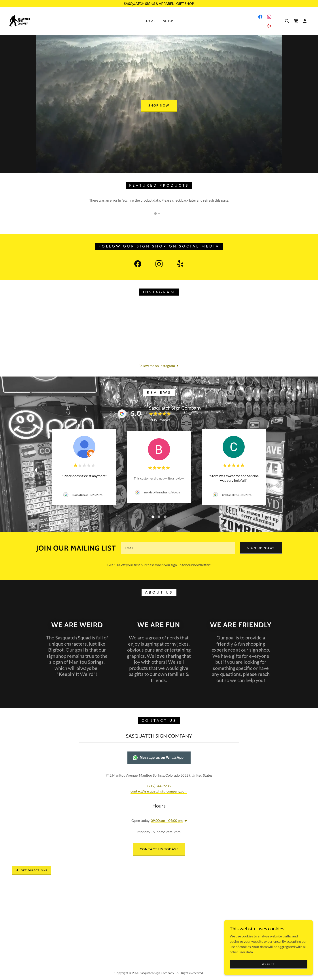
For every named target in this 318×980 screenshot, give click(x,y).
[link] (19, 21)
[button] (305, 21)
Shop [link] (168, 21)
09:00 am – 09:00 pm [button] (167, 820)
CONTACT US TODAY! (159, 849)
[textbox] (178, 548)
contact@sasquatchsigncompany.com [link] (159, 791)
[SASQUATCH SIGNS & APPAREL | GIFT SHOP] (159, 4)
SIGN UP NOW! (261, 548)
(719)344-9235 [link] (159, 786)
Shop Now (159, 105)
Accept (268, 964)
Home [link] (150, 21)
